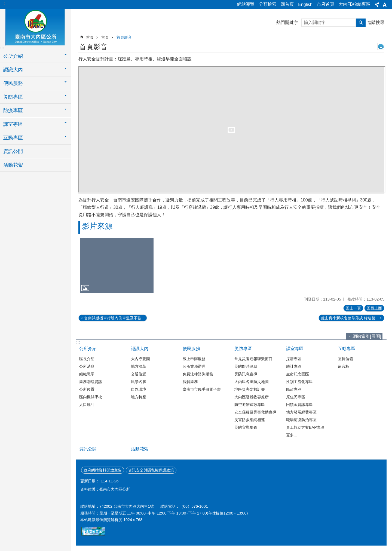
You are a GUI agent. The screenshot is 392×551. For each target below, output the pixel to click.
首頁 (90, 37)
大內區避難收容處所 (252, 397)
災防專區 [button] (13, 97)
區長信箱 (345, 359)
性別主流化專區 (299, 382)
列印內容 (381, 46)
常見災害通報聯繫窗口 (253, 359)
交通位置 (139, 374)
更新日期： (90, 481)
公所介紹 (88, 349)
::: (6, 3)
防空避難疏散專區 (250, 405)
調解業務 (190, 382)
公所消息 (87, 366)
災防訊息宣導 (246, 374)
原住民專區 (296, 397)
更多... (292, 435)
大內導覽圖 (140, 359)
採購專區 (294, 359)
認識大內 (140, 349)
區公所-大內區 (35, 26)
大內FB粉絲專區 (354, 4)
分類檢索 (268, 4)
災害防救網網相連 (250, 420)
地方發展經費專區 (301, 412)
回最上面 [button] (374, 308)
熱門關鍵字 (287, 22)
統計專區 (294, 366)
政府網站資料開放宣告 (103, 470)
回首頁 (287, 4)
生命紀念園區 (298, 374)
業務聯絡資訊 (91, 382)
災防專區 (243, 349)
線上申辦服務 (194, 359)
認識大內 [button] (13, 70)
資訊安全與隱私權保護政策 (151, 470)
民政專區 (294, 389)
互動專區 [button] (13, 138)
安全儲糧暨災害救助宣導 (255, 412)
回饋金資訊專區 (299, 405)
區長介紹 (87, 359)
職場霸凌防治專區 (301, 420)
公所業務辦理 (194, 366)
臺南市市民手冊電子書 (202, 389)
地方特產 (139, 397)
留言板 (344, 366)
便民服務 (191, 349)
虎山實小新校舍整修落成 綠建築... (350, 318)
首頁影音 (124, 37)
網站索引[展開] (367, 336)
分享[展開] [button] (377, 5)
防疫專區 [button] (13, 111)
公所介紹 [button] (13, 56)
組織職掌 (87, 374)
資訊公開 (13, 151)
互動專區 (347, 349)
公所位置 (87, 389)
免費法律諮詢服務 (198, 374)
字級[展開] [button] (385, 5)
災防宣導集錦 (246, 427)
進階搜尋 (376, 22)
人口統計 (87, 405)
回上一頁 (353, 308)
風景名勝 (139, 382)
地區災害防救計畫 (250, 389)
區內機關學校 (91, 397)
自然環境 (139, 389)
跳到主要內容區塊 (3, 3)
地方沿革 (139, 366)
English (305, 4)
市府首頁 (326, 4)
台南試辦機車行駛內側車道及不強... (114, 318)
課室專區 (295, 349)
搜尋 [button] (361, 23)
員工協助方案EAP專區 (305, 427)
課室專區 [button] (13, 124)
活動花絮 (13, 165)
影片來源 (97, 226)
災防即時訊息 (246, 366)
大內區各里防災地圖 (252, 382)
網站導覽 (246, 4)
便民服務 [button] (13, 83)
